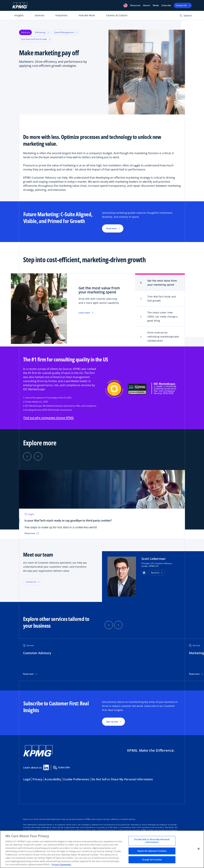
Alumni (147, 5)
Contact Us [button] (31, 582)
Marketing (42, 32)
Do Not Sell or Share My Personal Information (122, 779)
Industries (61, 15)
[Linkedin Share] (46, 767)
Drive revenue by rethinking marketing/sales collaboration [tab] (163, 337)
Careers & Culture (117, 15)
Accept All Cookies (152, 860)
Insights (19, 15)
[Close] (199, 849)
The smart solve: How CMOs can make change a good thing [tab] (163, 317)
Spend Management (66, 32)
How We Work (87, 15)
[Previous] (27, 456)
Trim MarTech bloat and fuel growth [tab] (162, 299)
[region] (102, 849)
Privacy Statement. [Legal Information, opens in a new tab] (62, 864)
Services (40, 15)
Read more (28, 674)
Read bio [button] (155, 573)
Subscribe (166, 5)
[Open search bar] (186, 16)
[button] (125, 5)
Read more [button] (111, 228)
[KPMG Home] (20, 6)
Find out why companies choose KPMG (49, 418)
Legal (27, 779)
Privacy (37, 779)
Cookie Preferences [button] (76, 779)
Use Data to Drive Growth (36, 39)
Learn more (84, 313)
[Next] (38, 456)
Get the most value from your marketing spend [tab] (162, 283)
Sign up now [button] (112, 722)
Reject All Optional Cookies (152, 851)
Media (156, 5)
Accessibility (53, 779)
